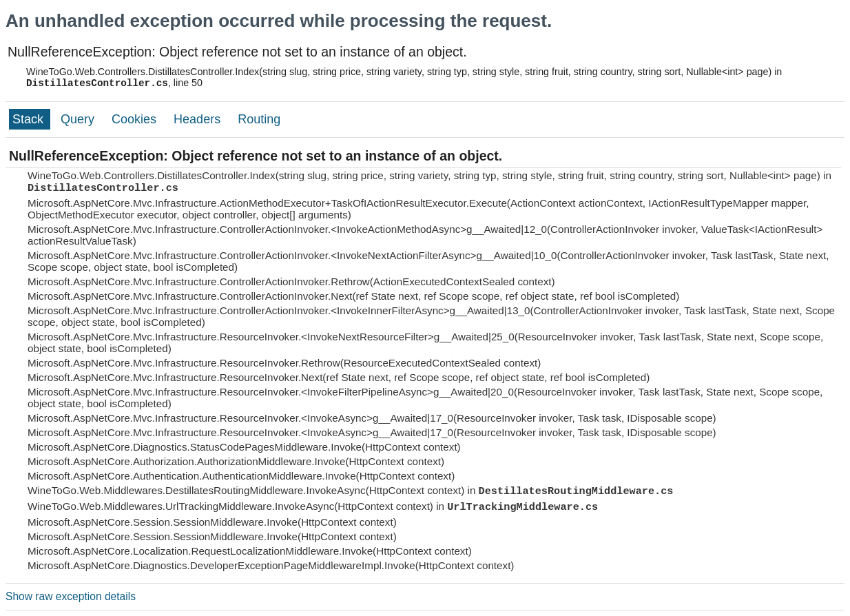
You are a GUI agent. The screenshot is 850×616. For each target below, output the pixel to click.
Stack (30, 119)
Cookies (136, 119)
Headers (199, 119)
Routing (259, 119)
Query (79, 119)
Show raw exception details (71, 596)
